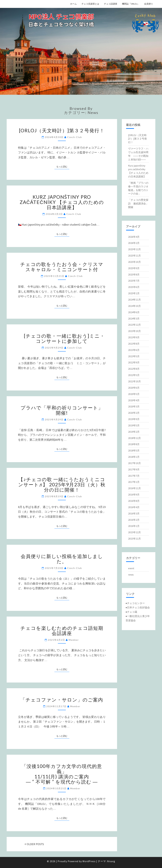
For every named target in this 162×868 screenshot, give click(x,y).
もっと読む (63, 166)
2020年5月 (134, 394)
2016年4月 (134, 507)
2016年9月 (134, 495)
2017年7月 (134, 476)
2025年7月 (134, 281)
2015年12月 (134, 532)
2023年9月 (134, 337)
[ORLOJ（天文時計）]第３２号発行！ (62, 130)
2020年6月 (134, 388)
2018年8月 (134, 444)
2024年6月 (134, 312)
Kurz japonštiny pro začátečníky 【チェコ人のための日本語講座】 (62, 202)
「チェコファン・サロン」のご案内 (62, 700)
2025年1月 (134, 293)
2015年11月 (134, 539)
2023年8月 (134, 344)
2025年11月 (134, 256)
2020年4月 (134, 400)
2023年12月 (134, 325)
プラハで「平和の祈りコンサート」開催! (62, 410)
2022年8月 (134, 369)
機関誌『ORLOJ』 (131, 4)
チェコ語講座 (111, 4)
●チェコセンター (135, 603)
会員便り (149, 4)
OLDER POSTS (34, 844)
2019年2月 (134, 432)
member (74, 640)
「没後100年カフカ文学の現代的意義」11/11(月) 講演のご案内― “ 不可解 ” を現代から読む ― (62, 774)
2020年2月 (134, 413)
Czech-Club (75, 137)
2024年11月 (134, 300)
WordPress (89, 861)
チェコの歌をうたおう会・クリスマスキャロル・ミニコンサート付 (62, 267)
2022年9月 (134, 362)
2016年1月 (134, 526)
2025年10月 (134, 262)
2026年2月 (134, 243)
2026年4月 (134, 237)
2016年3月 (134, 513)
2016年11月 (134, 488)
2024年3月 (134, 319)
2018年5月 (134, 450)
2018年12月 (134, 438)
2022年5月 (134, 375)
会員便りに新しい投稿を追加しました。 (62, 559)
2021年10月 (134, 381)
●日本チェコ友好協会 (138, 607)
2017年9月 (134, 469)
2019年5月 (134, 425)
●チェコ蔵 (131, 612)
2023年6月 (134, 350)
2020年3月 (134, 406)
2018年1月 (134, 457)
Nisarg (111, 861)
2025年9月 (134, 268)
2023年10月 (134, 331)
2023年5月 (134, 356)
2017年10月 (134, 463)
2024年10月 (134, 306)
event (131, 568)
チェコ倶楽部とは (90, 4)
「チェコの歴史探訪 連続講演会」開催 (138, 203)
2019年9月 (134, 419)
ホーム (73, 4)
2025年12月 (134, 249)
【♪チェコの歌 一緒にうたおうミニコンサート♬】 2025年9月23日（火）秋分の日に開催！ (62, 484)
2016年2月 (134, 520)
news (131, 575)
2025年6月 (134, 287)
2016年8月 (134, 501)
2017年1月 (134, 482)
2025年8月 (134, 274)
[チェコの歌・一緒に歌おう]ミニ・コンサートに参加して (62, 338)
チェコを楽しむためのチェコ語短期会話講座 (62, 631)
